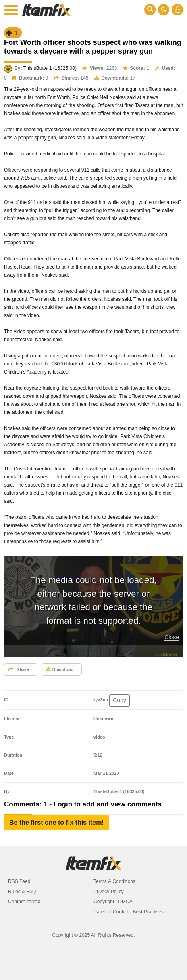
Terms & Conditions (114, 881)
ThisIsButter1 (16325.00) (50, 68)
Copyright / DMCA (113, 902)
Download (60, 669)
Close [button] (172, 637)
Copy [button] (119, 700)
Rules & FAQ (22, 892)
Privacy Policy (109, 892)
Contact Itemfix (24, 902)
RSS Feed (19, 881)
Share (19, 669)
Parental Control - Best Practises (129, 912)
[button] (57, 823)
